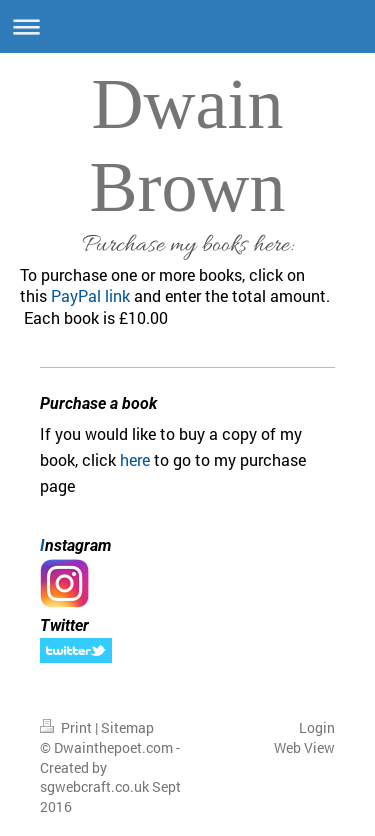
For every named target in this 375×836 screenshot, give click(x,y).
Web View (304, 747)
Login (317, 727)
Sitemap (127, 727)
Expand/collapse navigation (187, 26)
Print (67, 727)
